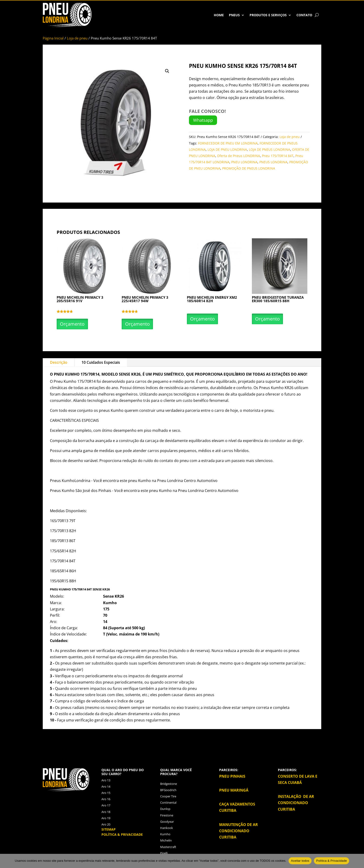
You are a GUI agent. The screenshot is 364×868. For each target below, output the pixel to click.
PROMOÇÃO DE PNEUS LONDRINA (249, 168)
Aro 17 (106, 805)
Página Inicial (53, 38)
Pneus (234, 15)
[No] (358, 861)
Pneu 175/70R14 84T (278, 156)
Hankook (167, 828)
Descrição (59, 362)
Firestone (167, 815)
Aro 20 (106, 824)
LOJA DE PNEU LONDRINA (227, 149)
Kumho (73, 374)
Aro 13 (106, 780)
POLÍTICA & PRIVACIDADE (122, 834)
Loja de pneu (77, 38)
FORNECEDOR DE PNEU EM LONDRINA (228, 143)
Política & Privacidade (331, 861)
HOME (219, 15)
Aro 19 (106, 818)
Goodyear (167, 822)
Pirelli (164, 853)
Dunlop (165, 809)
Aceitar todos (300, 861)
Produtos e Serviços (268, 15)
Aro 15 (106, 793)
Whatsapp (203, 120)
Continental (168, 802)
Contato (304, 15)
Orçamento (74, 324)
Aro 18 (106, 812)
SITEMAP (109, 829)
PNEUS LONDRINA (273, 162)
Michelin (166, 840)
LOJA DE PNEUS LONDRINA (270, 149)
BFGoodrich (168, 790)
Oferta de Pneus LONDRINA (239, 156)
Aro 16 (106, 799)
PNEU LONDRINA (244, 162)
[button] (167, 71)
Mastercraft (168, 847)
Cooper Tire (168, 796)
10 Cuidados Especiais (101, 362)
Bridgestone (169, 784)
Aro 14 (106, 786)
